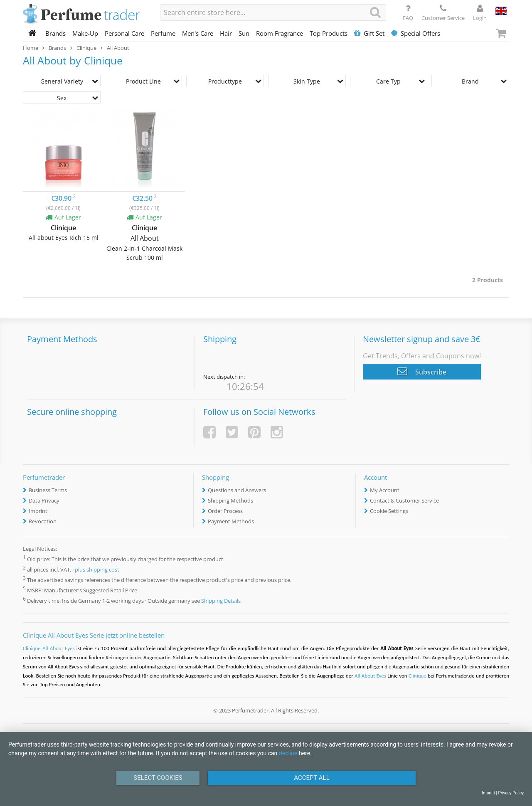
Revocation (43, 521)
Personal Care (124, 33)
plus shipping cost (97, 569)
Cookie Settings (389, 511)
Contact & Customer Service (404, 500)
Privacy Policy (511, 793)
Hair (226, 33)
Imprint (38, 511)
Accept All (312, 778)
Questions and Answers (237, 490)
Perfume (163, 33)
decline (288, 753)
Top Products (329, 33)
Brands (55, 33)
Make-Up (85, 33)
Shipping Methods (230, 500)
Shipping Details (221, 601)
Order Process (225, 511)
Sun (244, 33)
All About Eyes (370, 676)
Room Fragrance (280, 33)
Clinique (417, 676)
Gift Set (369, 33)
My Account (385, 490)
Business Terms (48, 490)
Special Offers (416, 33)
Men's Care (198, 33)
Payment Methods (231, 521)
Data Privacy (44, 500)
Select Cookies (158, 778)
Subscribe (422, 371)
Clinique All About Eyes (50, 648)
